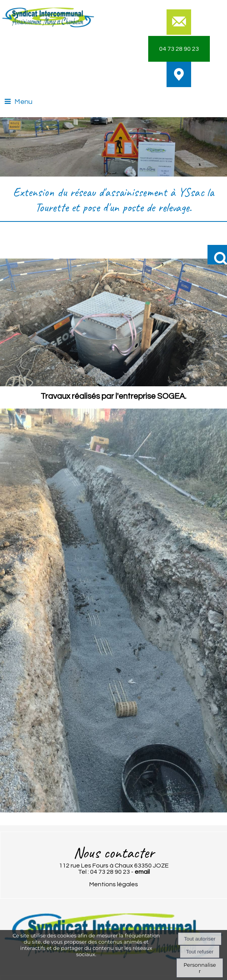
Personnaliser (200, 968)
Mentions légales (114, 884)
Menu (23, 102)
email (142, 872)
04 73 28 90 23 (179, 49)
